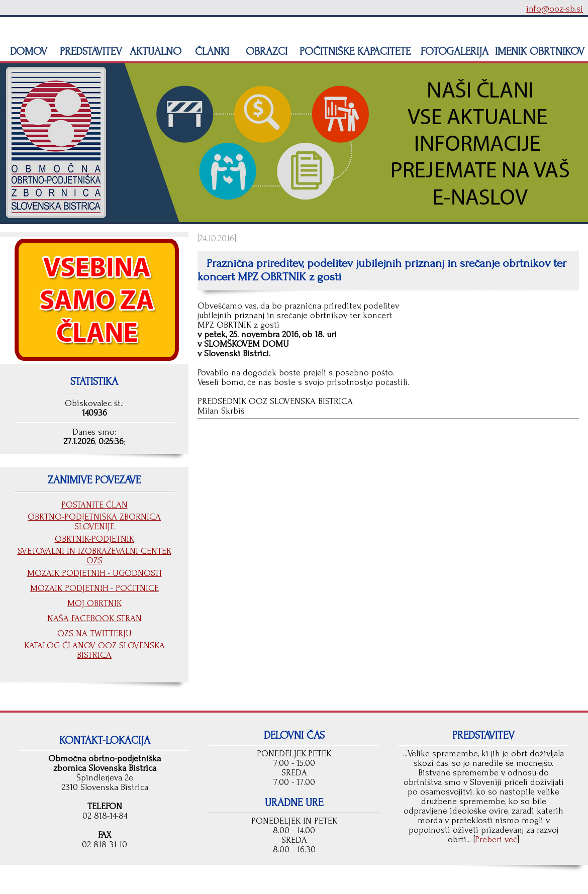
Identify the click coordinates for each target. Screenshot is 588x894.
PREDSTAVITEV (89, 51)
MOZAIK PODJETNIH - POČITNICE (94, 588)
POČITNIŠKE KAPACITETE (354, 51)
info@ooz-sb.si (555, 9)
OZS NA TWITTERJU (94, 633)
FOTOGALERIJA (453, 51)
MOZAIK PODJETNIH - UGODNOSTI (94, 573)
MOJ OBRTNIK (94, 603)
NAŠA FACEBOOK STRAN (94, 618)
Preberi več (496, 839)
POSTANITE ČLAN (94, 505)
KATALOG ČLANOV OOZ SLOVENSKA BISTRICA (94, 650)
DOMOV (27, 51)
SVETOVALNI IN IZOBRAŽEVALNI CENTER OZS (94, 556)
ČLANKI (211, 51)
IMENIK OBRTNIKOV (540, 51)
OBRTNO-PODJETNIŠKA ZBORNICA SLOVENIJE (94, 522)
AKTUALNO (154, 51)
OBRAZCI (265, 51)
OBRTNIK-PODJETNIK (94, 539)
